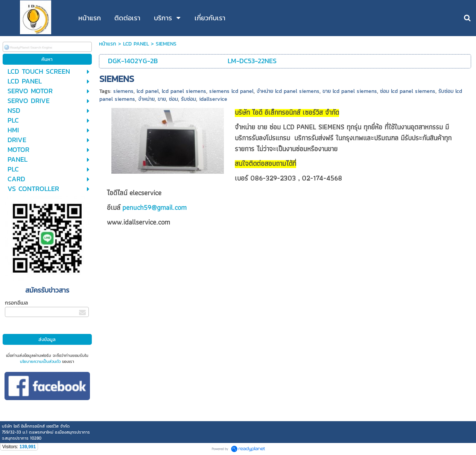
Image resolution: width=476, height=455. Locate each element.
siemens (123, 91)
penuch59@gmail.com (154, 207)
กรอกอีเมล (16, 303)
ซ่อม (173, 99)
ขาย (162, 99)
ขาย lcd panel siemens (350, 91)
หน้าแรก (108, 44)
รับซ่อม (189, 99)
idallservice (213, 99)
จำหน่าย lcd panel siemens (288, 91)
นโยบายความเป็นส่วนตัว (40, 361)
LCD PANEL (136, 44)
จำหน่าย (146, 99)
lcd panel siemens (184, 91)
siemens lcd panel (231, 91)
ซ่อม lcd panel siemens (408, 91)
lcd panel (148, 91)
